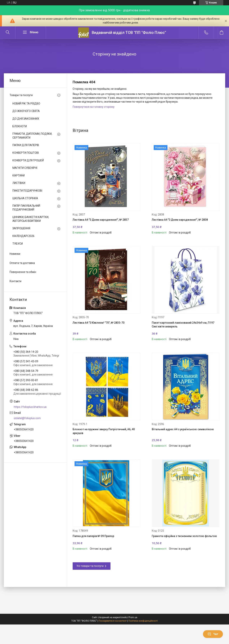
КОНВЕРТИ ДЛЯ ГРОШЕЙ (28, 160)
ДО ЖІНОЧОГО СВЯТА (26, 111)
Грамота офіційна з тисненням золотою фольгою (184, 536)
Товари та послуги (21, 95)
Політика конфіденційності (143, 621)
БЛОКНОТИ (20, 126)
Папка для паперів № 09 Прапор (93, 536)
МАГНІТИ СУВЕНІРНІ (25, 168)
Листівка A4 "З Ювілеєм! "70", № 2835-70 (99, 323)
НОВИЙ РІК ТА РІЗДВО (26, 104)
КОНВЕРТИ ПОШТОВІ (26, 153)
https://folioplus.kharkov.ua (30, 407)
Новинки (15, 254)
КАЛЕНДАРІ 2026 (23, 236)
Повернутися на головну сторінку (94, 107)
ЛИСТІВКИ (19, 183)
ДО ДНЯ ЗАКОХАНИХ (26, 119)
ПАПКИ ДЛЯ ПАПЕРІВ (26, 145)
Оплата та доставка (22, 263)
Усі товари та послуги (90, 566)
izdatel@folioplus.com (27, 418)
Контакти (15, 281)
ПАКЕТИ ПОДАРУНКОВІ (27, 191)
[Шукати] (8, 33)
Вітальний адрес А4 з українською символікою (183, 429)
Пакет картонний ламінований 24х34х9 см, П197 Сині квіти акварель (183, 325)
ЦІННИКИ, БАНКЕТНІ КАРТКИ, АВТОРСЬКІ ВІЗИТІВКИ (31, 219)
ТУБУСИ (18, 244)
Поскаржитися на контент (113, 621)
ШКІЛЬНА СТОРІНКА (25, 198)
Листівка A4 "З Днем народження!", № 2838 (180, 220)
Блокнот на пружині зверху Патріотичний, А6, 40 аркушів (104, 431)
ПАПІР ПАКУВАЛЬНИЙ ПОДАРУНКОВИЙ (26, 208)
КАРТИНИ (19, 175)
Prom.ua (133, 617)
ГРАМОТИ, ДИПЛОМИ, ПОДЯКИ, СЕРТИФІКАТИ (32, 136)
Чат (213, 634)
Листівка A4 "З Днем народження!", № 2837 (101, 220)
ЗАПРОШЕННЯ (21, 228)
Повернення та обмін (23, 272)
